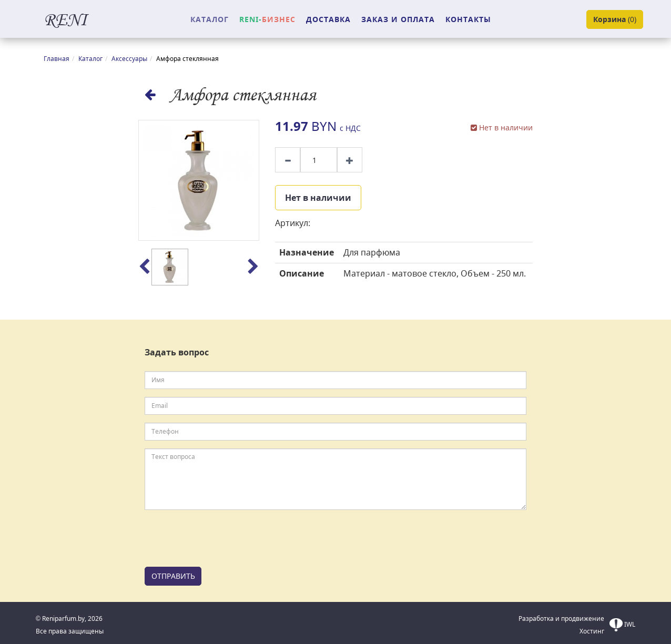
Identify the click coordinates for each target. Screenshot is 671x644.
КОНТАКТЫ (468, 19)
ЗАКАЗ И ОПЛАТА (398, 19)
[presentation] (225, 538)
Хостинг (592, 631)
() (615, 19)
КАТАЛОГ (210, 19)
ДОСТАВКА (328, 19)
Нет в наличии (318, 198)
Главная (57, 59)
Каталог (90, 59)
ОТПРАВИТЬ (173, 576)
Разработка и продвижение (561, 619)
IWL (622, 625)
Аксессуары (129, 59)
